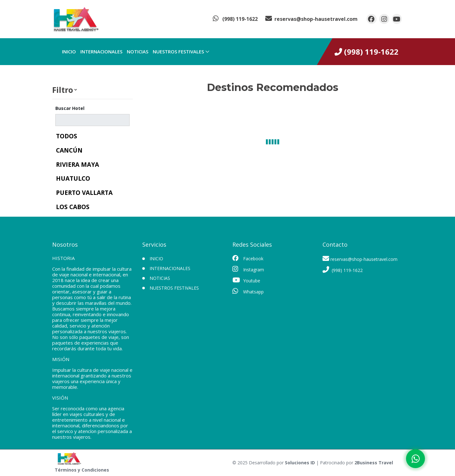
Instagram (248, 269)
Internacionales (101, 51)
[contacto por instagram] (384, 19)
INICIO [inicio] (69, 51)
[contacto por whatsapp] (235, 19)
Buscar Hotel (70, 108)
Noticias (138, 51)
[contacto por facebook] (372, 19)
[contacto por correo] (311, 19)
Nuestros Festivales (178, 51)
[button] (92, 90)
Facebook (248, 258)
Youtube (246, 280)
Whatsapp (248, 291)
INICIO (156, 259)
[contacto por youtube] (397, 19)
